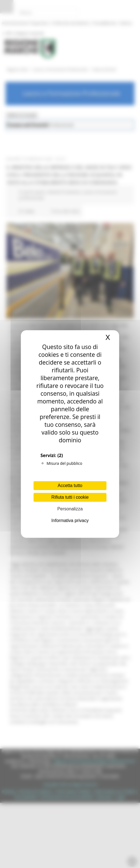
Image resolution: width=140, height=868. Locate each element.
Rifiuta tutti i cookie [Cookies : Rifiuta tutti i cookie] (70, 497)
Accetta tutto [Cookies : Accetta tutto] (70, 486)
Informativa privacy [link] (70, 520)
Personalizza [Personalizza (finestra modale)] (70, 509)
